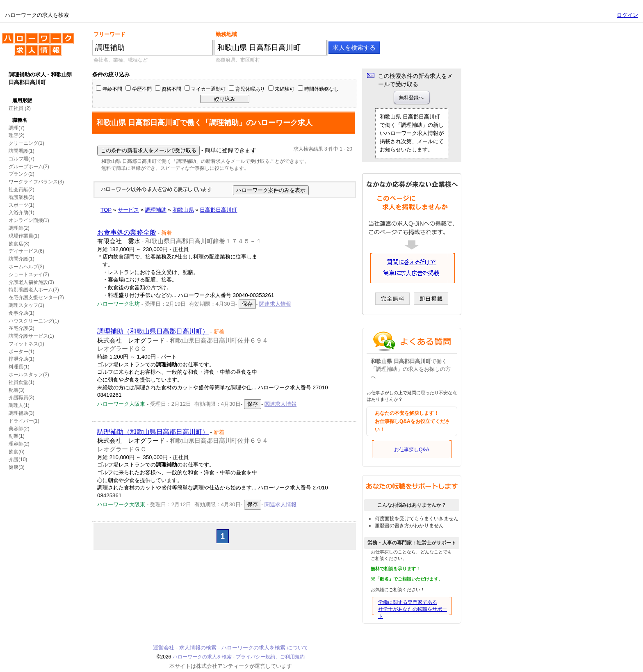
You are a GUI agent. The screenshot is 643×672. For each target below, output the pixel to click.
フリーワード (109, 34)
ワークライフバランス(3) (36, 182)
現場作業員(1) (24, 236)
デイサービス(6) (26, 251)
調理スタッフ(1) (26, 305)
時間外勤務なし (321, 89)
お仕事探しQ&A (412, 450)
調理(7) (17, 128)
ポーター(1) (22, 352)
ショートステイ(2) (29, 274)
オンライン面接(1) (29, 220)
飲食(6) (17, 452)
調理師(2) (19, 228)
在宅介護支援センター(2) (36, 297)
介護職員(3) (22, 398)
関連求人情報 (275, 304)
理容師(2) (19, 444)
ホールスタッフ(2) (29, 375)
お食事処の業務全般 (127, 232)
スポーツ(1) (22, 205)
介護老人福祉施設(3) (31, 282)
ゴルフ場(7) (22, 159)
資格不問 (171, 89)
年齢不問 (112, 89)
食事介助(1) (22, 313)
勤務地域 (226, 34)
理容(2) (17, 135)
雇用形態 (22, 101)
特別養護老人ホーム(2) (34, 290)
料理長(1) (19, 367)
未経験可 (285, 89)
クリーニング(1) (26, 143)
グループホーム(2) (29, 167)
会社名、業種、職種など (121, 60)
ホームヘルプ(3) (26, 267)
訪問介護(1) (22, 259)
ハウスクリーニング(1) (34, 321)
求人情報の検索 (198, 648)
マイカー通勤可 (208, 89)
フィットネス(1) (26, 344)
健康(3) (17, 467)
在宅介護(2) (22, 328)
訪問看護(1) (22, 151)
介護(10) (18, 459)
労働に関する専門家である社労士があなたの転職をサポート (413, 609)
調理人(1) (19, 405)
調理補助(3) (22, 413)
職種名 (20, 120)
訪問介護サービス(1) (31, 336)
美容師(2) (19, 429)
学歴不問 (142, 89)
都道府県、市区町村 (238, 60)
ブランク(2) (22, 174)
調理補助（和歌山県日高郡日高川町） (153, 331)
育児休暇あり (250, 89)
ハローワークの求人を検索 (38, 48)
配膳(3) (17, 390)
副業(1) (17, 436)
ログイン (627, 15)
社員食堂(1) (22, 382)
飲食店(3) (19, 244)
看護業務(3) (22, 197)
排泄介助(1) (22, 359)
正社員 (16, 108)
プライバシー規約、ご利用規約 (270, 657)
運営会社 (164, 648)
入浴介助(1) (22, 213)
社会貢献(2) (22, 190)
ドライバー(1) (24, 421)
